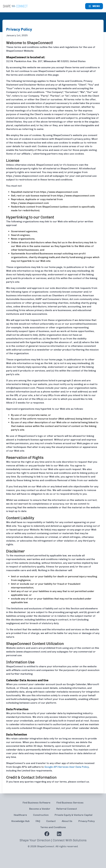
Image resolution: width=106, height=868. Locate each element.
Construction (41, 815)
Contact (51, 821)
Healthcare (20, 815)
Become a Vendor (40, 809)
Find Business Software (37, 803)
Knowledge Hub (21, 821)
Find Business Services (70, 803)
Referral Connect (67, 809)
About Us (67, 821)
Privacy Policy (87, 821)
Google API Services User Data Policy (67, 767)
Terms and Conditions (53, 827)
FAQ (38, 821)
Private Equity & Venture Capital (74, 815)
